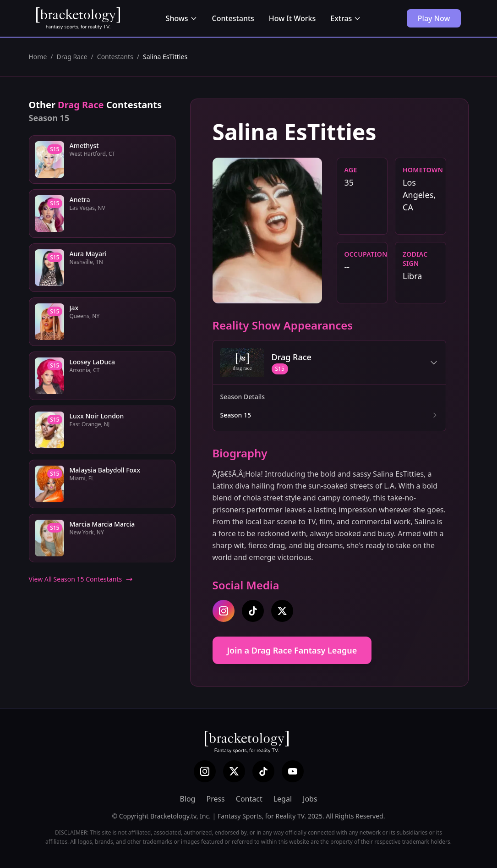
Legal (283, 799)
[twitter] (282, 611)
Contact (249, 799)
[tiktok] (253, 611)
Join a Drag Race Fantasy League (292, 650)
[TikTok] (263, 771)
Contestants (233, 18)
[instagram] (224, 611)
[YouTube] (293, 771)
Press (215, 799)
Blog (187, 799)
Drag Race (72, 57)
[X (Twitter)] (234, 771)
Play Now (434, 18)
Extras (346, 18)
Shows (182, 18)
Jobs (310, 799)
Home (38, 57)
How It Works (292, 18)
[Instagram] (205, 771)
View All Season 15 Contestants (81, 579)
